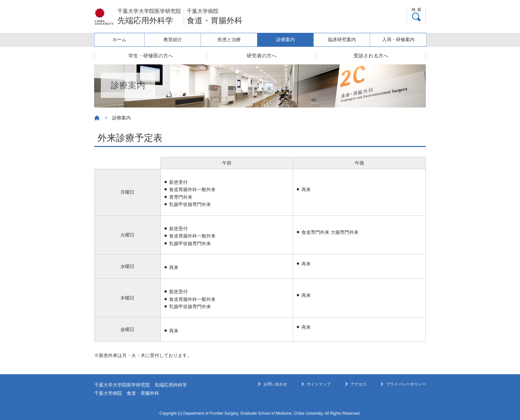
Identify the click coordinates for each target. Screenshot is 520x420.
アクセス (358, 384)
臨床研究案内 (343, 39)
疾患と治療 (233, 39)
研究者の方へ (262, 56)
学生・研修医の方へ (151, 56)
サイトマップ (319, 384)
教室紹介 (177, 39)
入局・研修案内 (399, 39)
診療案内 (288, 39)
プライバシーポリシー (406, 384)
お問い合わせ (275, 384)
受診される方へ (371, 56)
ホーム (122, 39)
